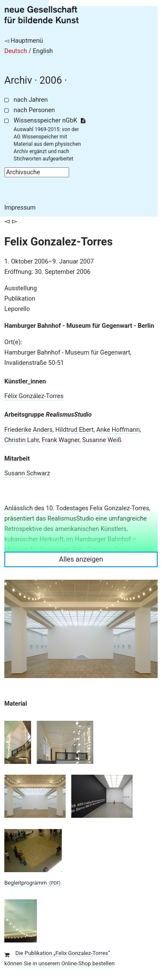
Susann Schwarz (27, 473)
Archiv (18, 80)
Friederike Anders (29, 430)
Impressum (20, 208)
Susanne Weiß (102, 440)
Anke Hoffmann (118, 430)
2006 (51, 80)
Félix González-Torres (34, 396)
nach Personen (34, 110)
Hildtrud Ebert (74, 430)
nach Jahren (31, 100)
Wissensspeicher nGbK (49, 121)
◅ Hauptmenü (24, 41)
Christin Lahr (22, 440)
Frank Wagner (61, 440)
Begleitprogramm (32, 883)
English (43, 51)
